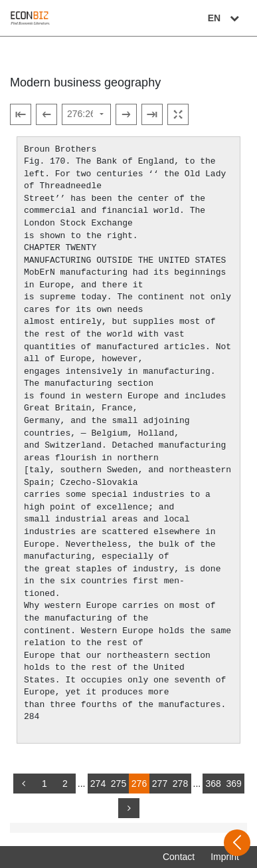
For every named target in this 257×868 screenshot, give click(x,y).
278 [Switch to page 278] (180, 784)
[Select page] (86, 114)
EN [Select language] (225, 18)
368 (213, 784)
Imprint (225, 857)
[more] (129, 808)
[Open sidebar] (237, 843)
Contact (179, 857)
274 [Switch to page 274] (98, 784)
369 (233, 784)
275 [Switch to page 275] (119, 784)
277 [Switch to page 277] (160, 784)
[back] (24, 784)
